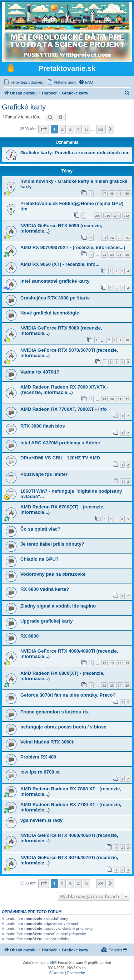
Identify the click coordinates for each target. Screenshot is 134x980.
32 (127, 399)
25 (119, 238)
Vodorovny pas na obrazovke (53, 574)
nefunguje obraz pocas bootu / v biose (63, 727)
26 (127, 238)
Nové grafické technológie (50, 313)
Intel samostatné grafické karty (55, 281)
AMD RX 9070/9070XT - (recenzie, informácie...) (73, 247)
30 (112, 399)
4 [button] (78, 129)
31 (119, 399)
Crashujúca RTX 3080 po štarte (55, 298)
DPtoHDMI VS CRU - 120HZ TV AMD (60, 458)
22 (104, 685)
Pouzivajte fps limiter (44, 474)
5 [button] (86, 129)
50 (127, 193)
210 (107, 216)
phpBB (49, 963)
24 (112, 238)
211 (117, 216)
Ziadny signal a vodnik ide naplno (58, 606)
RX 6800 (29, 636)
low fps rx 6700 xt (40, 772)
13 (112, 663)
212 (126, 216)
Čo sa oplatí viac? (40, 529)
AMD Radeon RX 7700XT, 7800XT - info (64, 409)
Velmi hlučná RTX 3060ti (48, 742)
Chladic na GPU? (39, 559)
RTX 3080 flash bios (43, 426)
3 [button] (70, 129)
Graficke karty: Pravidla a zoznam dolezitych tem (75, 153)
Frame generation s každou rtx (54, 712)
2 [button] (62, 129)
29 (104, 399)
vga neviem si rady (41, 820)
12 (104, 663)
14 (119, 663)
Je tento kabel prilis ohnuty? (52, 544)
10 (127, 340)
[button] (44, 129)
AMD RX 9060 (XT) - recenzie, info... (60, 264)
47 (104, 193)
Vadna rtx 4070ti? (40, 372)
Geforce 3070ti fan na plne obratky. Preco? (68, 695)
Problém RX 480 (38, 757)
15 (127, 663)
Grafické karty (24, 107)
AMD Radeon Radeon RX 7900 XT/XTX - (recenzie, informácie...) (64, 390)
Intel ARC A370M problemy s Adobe (60, 443)
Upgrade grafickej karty (47, 621)
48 (112, 193)
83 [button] (101, 129)
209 (98, 216)
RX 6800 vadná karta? (45, 589)
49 (119, 193)
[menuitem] (24, 82)
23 (104, 238)
